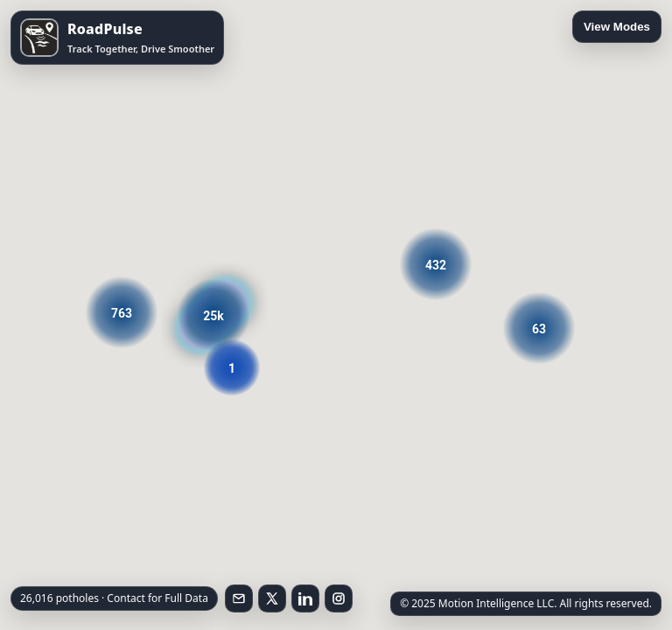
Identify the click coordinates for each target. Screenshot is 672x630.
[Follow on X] (272, 598)
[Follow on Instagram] (339, 598)
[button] (436, 264)
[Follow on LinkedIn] (305, 598)
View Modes (617, 27)
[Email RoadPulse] (239, 598)
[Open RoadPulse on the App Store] (117, 38)
